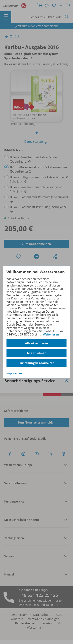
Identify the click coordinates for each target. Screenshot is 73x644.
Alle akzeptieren (36, 343)
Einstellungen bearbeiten (36, 363)
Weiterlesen (51, 334)
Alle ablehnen (37, 353)
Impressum (14, 373)
